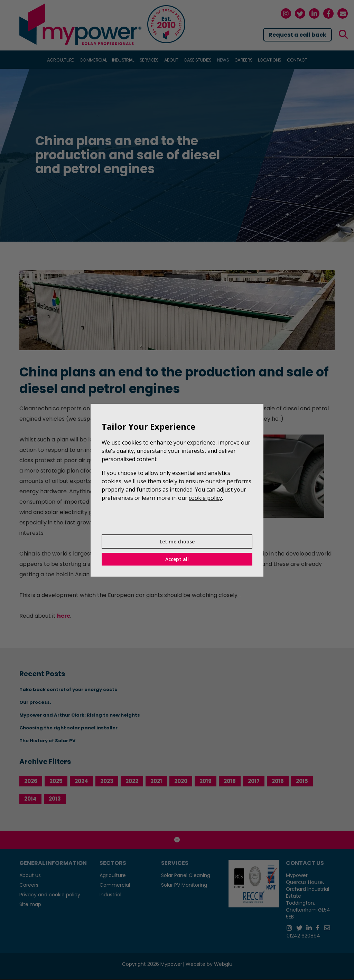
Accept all (177, 559)
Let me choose (177, 542)
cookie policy (205, 498)
